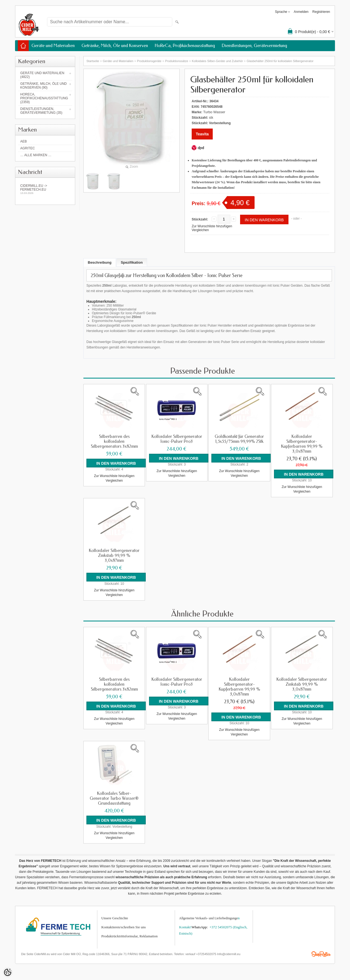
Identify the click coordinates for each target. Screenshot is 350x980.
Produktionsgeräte (149, 61)
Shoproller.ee (321, 954)
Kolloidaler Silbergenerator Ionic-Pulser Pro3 (177, 439)
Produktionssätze (177, 61)
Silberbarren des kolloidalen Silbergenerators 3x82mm (114, 441)
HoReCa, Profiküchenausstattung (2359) (44, 98)
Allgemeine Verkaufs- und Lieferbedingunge (208, 918)
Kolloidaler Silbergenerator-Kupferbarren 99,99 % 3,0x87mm (302, 444)
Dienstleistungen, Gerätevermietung (254, 46)
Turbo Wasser (214, 112)
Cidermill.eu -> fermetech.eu (45, 189)
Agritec (27, 148)
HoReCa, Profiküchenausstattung (185, 46)
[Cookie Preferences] (8, 972)
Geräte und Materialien (53, 46)
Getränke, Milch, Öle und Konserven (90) (43, 86)
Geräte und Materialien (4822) (42, 75)
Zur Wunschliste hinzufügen (212, 226)
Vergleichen (200, 230)
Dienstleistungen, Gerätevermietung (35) (41, 111)
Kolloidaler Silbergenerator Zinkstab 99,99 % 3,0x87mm (114, 556)
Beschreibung (100, 262)
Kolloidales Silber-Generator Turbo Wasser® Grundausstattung (114, 798)
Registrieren (321, 12)
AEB (24, 141)
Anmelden (301, 12)
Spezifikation (132, 262)
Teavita (202, 134)
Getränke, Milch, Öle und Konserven (115, 46)
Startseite (93, 61)
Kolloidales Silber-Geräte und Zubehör (217, 61)
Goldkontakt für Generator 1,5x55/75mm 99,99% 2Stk (239, 439)
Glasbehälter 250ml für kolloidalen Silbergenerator (280, 61)
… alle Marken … (36, 155)
